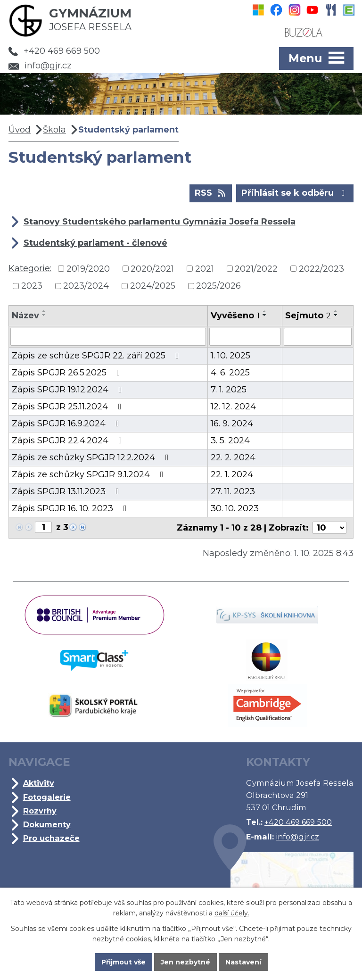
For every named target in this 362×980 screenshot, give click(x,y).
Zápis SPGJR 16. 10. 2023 (71, 508)
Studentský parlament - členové (95, 243)
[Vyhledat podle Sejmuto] (318, 337)
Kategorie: (30, 268)
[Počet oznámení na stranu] (329, 528)
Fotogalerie (47, 797)
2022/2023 (321, 268)
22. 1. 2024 (232, 474)
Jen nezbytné (185, 962)
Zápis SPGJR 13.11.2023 (67, 491)
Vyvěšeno (235, 316)
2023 (32, 286)
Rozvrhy (40, 811)
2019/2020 (88, 268)
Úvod (20, 130)
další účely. (232, 913)
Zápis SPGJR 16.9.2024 (67, 424)
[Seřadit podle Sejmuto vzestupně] (336, 311)
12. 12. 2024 (233, 407)
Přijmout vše (123, 962)
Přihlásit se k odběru (295, 192)
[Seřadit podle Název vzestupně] (44, 311)
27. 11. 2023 (233, 491)
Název (25, 316)
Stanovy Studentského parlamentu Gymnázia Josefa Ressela (160, 222)
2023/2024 (86, 286)
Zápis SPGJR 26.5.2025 (68, 373)
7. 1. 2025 (229, 390)
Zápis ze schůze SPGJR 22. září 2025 (97, 356)
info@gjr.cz (40, 66)
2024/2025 (153, 286)
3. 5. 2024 (230, 440)
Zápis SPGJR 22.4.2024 (69, 440)
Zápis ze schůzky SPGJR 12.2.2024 (92, 457)
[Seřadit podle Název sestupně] (44, 315)
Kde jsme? (284, 883)
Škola (54, 130)
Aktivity (39, 783)
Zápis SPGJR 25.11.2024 (69, 407)
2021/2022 (256, 268)
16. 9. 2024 (232, 424)
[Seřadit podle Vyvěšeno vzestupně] (265, 311)
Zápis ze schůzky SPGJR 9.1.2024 (90, 474)
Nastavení (243, 962)
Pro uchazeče (51, 838)
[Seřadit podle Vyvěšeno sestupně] (265, 315)
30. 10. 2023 (235, 508)
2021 (205, 268)
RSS (211, 192)
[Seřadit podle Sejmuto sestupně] (336, 315)
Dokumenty (47, 824)
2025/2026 (218, 286)
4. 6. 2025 (230, 373)
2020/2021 (152, 268)
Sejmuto (308, 316)
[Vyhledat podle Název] (108, 337)
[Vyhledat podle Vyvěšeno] (245, 337)
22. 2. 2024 (233, 457)
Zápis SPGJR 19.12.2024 (69, 390)
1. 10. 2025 (230, 356)
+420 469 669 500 (54, 51)
